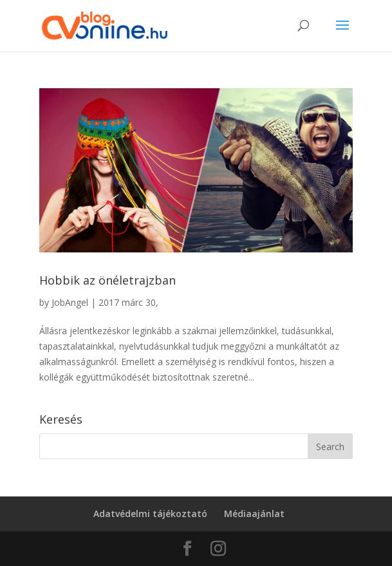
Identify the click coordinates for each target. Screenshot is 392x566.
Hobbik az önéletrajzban (107, 280)
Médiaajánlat (254, 514)
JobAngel (70, 302)
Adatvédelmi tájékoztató (150, 514)
